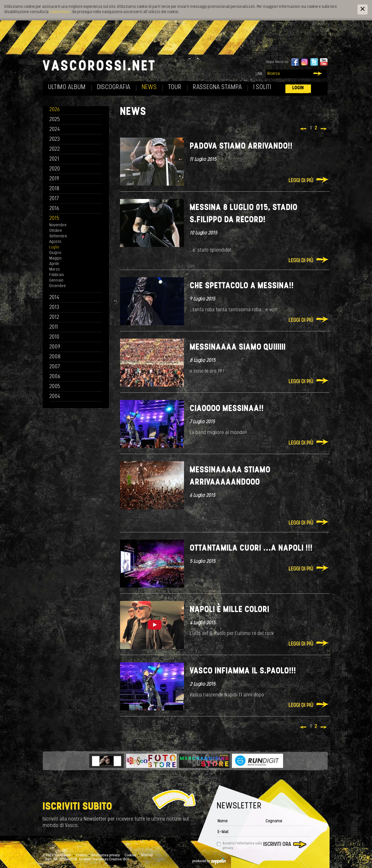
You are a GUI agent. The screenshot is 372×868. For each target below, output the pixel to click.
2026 (55, 110)
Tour (175, 87)
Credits (82, 855)
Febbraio (57, 275)
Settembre (58, 236)
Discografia (114, 87)
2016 (54, 209)
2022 (55, 149)
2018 (54, 189)
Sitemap (147, 855)
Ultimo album (67, 87)
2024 (55, 130)
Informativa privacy (106, 855)
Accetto (242, 846)
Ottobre (56, 231)
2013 (54, 308)
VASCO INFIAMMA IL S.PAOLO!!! (243, 671)
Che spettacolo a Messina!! (242, 286)
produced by (209, 861)
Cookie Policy (60, 12)
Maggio (56, 258)
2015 (54, 219)
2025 (55, 120)
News (149, 87)
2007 (55, 367)
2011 (54, 327)
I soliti (262, 87)
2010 (54, 337)
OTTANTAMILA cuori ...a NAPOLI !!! (251, 548)
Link (259, 74)
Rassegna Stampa (218, 87)
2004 (55, 397)
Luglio (54, 247)
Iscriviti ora (277, 845)
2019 (54, 179)
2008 (55, 357)
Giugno (55, 253)
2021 (54, 159)
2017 (54, 199)
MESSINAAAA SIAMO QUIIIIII (238, 347)
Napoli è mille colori (230, 610)
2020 (55, 169)
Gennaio (56, 281)
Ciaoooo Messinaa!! (227, 409)
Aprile (54, 264)
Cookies (130, 855)
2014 (54, 298)
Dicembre (58, 286)
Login (298, 88)
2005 (55, 387)
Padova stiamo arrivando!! (241, 146)
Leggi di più (301, 181)
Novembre (58, 225)
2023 (55, 139)
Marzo (55, 270)
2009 (55, 347)
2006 (55, 377)
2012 (54, 318)
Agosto (55, 242)
